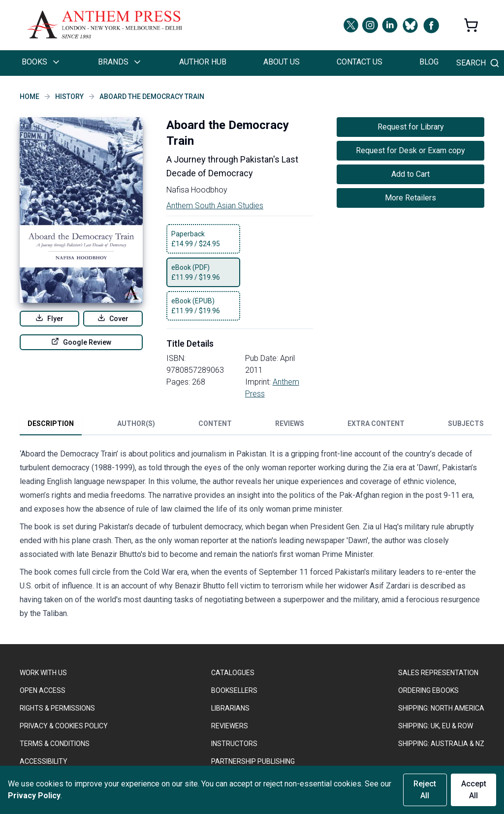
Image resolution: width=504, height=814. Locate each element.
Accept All (474, 790)
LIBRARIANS (230, 708)
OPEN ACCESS (43, 690)
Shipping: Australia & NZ (441, 744)
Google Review (81, 342)
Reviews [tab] (290, 423)
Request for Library (411, 127)
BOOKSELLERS (234, 690)
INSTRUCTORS (234, 744)
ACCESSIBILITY (44, 761)
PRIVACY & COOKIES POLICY (64, 726)
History (69, 97)
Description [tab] (51, 423)
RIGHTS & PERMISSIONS (57, 708)
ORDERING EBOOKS (428, 690)
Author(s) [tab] (136, 423)
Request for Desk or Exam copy (410, 150)
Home (30, 97)
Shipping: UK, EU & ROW (436, 726)
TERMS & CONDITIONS (55, 744)
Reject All (425, 790)
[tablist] (256, 425)
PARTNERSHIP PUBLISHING (253, 761)
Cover (113, 318)
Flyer (49, 318)
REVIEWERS (230, 726)
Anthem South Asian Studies (215, 206)
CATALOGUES (233, 673)
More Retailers (410, 198)
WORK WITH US (43, 673)
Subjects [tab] (466, 423)
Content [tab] (215, 423)
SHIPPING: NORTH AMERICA (441, 708)
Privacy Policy (34, 796)
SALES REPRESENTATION (438, 673)
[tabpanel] (252, 536)
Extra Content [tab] (376, 423)
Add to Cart (410, 174)
